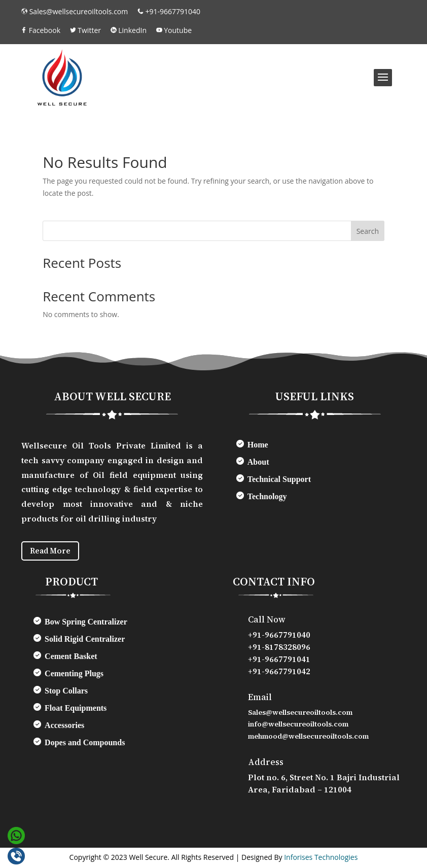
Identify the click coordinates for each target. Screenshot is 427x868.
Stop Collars (66, 692)
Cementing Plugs (74, 675)
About (258, 462)
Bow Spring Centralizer (86, 623)
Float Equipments (76, 709)
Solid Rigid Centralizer (85, 640)
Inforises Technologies (321, 858)
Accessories (64, 727)
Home (258, 445)
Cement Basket (71, 658)
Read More (53, 551)
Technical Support (279, 479)
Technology (267, 496)
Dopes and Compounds (85, 744)
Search (368, 231)
